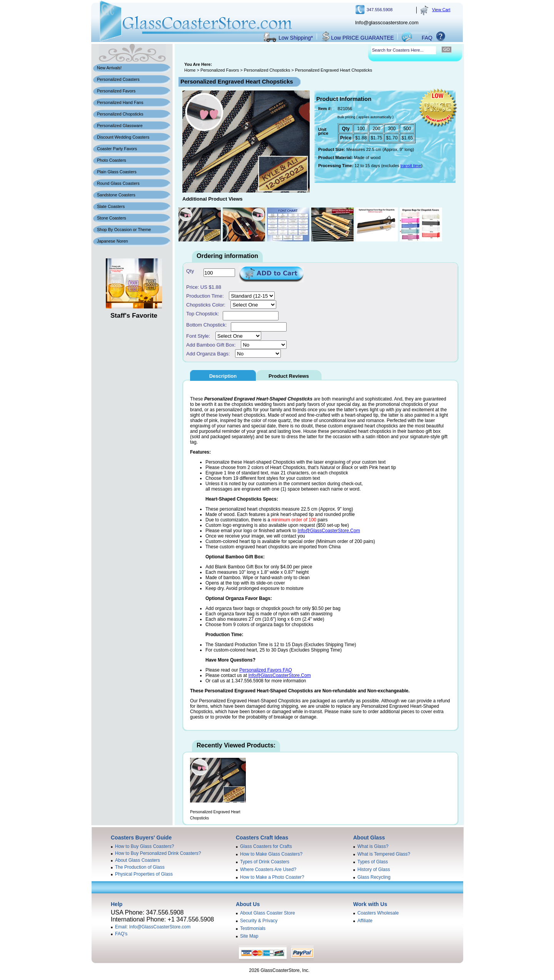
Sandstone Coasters (116, 195)
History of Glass (374, 869)
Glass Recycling (374, 877)
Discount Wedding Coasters (123, 137)
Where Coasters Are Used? (268, 869)
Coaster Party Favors (117, 149)
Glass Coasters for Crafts (266, 846)
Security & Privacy (259, 921)
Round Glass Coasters (118, 183)
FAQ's (121, 934)
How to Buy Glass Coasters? (144, 846)
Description (223, 376)
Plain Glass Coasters (117, 172)
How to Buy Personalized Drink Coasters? (158, 853)
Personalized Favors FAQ (266, 670)
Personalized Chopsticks (120, 114)
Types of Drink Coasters (265, 862)
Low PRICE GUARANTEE (363, 38)
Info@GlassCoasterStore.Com (329, 531)
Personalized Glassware (120, 126)
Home (190, 70)
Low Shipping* (296, 38)
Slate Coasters (111, 206)
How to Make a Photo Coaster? (272, 877)
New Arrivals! (109, 68)
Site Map (249, 936)
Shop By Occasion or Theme (124, 230)
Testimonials (253, 928)
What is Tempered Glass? (384, 854)
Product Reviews (289, 376)
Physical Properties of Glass (144, 874)
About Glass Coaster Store (268, 913)
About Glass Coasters (138, 860)
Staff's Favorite (134, 316)
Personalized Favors (116, 91)
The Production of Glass (140, 867)
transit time (411, 166)
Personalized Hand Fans (120, 102)
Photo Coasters (112, 160)
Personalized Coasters (118, 79)
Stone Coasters (112, 218)
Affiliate (365, 921)
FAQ (427, 38)
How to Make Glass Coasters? (271, 854)
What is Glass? (373, 846)
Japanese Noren (113, 241)
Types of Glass (373, 862)
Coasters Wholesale (378, 913)
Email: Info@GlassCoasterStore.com (153, 927)
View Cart (441, 10)
